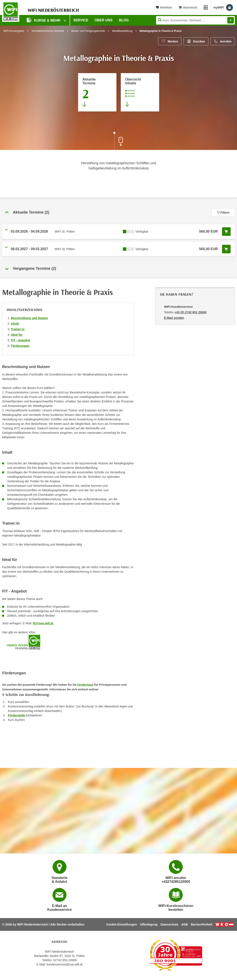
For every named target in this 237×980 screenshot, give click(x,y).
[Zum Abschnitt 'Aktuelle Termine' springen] (97, 92)
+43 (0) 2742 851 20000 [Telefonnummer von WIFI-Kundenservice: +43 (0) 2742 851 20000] (191, 312)
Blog (124, 20)
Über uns (104, 20)
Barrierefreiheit (202, 924)
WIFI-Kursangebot (14, 31)
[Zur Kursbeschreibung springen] (140, 92)
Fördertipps (85, 685)
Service (81, 20)
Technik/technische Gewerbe (48, 31)
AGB (185, 924)
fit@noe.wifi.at (43, 623)
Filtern (223, 213)
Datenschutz (169, 924)
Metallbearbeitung (122, 31)
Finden (231, 20)
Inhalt (15, 324)
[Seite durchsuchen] (195, 20)
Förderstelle (17, 715)
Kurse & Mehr (44, 20)
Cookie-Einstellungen (122, 924)
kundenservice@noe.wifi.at (65, 964)
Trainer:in (18, 329)
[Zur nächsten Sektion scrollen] (119, 141)
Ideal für (17, 335)
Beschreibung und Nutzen (29, 318)
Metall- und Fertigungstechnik (88, 31)
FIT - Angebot (21, 340)
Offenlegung (149, 924)
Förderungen (20, 346)
